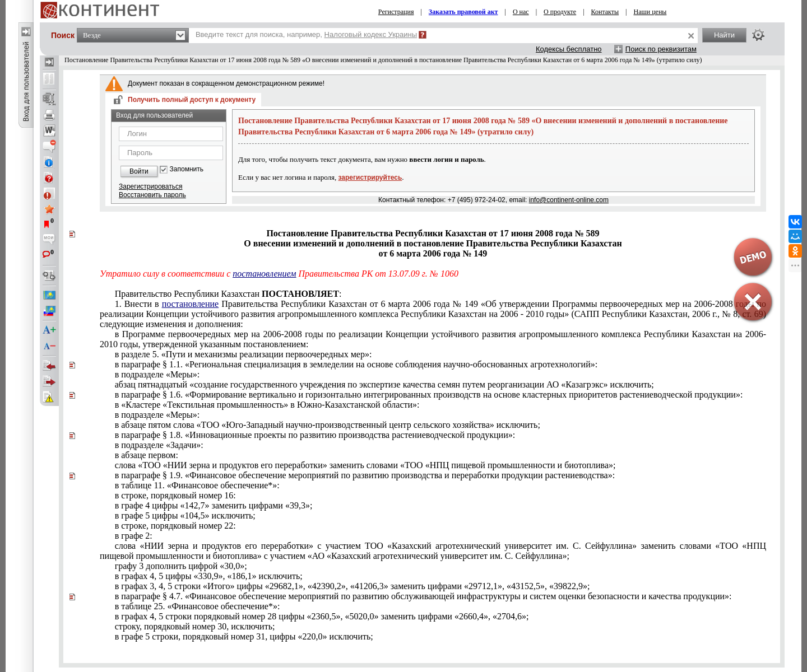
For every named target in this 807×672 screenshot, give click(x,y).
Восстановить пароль (152, 195)
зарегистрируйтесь (370, 178)
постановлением (264, 274)
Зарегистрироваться (150, 186)
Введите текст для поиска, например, (306, 34)
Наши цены (650, 12)
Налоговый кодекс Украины (371, 34)
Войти (139, 171)
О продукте (560, 12)
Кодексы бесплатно (569, 49)
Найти (724, 35)
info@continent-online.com (569, 200)
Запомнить (187, 169)
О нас (521, 12)
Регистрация (396, 12)
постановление (191, 304)
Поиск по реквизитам (661, 49)
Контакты (605, 12)
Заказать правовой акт (463, 12)
